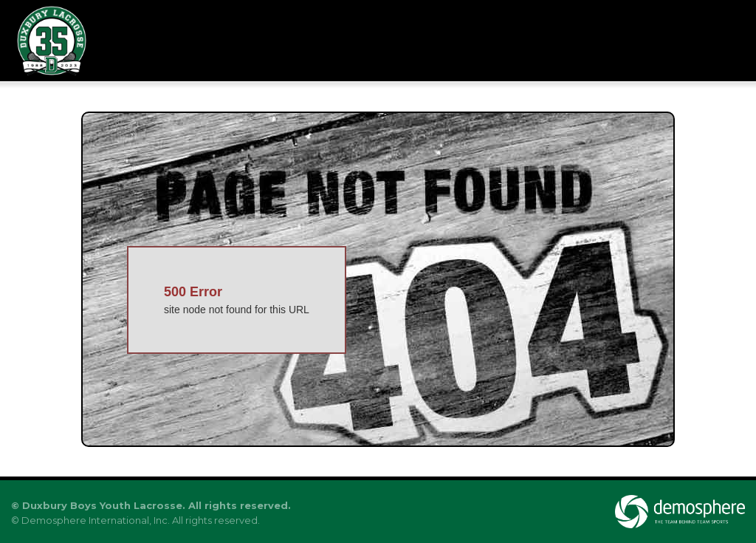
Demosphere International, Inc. (96, 520)
